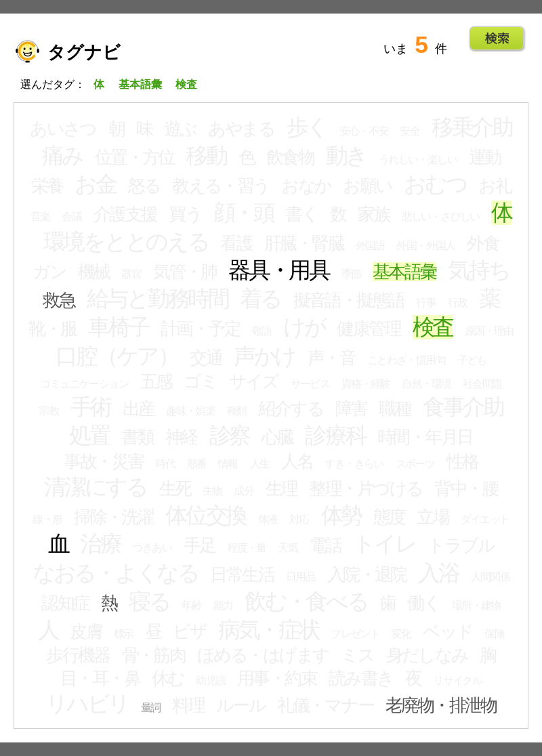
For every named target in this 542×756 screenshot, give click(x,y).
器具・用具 (279, 270)
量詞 (151, 708)
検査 (433, 327)
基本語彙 (404, 272)
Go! (497, 39)
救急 (59, 300)
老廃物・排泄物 (441, 705)
